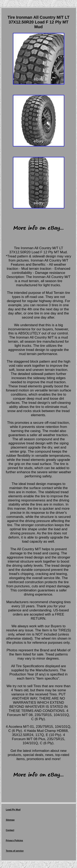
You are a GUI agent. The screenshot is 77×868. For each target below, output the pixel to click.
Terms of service (15, 851)
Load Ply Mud (13, 810)
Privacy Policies (14, 840)
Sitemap (10, 820)
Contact (10, 830)
